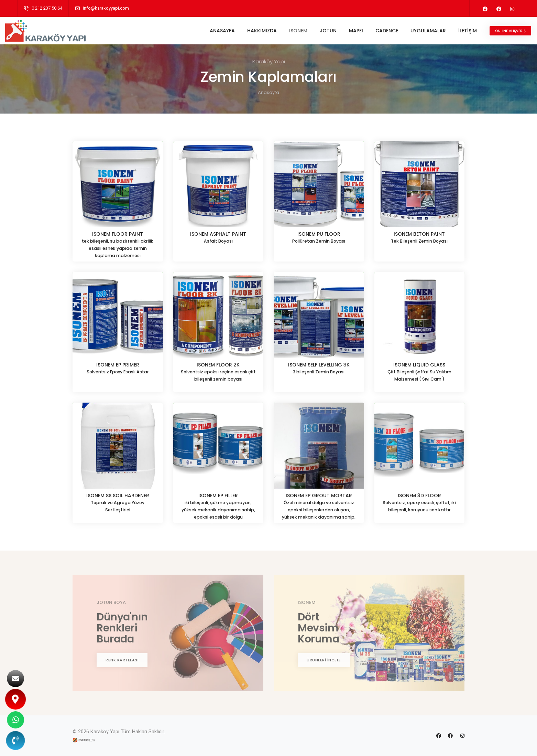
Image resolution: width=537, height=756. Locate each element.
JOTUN (316, 31)
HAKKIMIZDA (250, 31)
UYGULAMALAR (416, 31)
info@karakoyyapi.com (106, 8)
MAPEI (344, 31)
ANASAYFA (210, 31)
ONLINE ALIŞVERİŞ (498, 31)
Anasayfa (268, 92)
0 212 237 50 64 (47, 8)
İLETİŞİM (456, 31)
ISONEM (286, 31)
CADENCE (375, 31)
